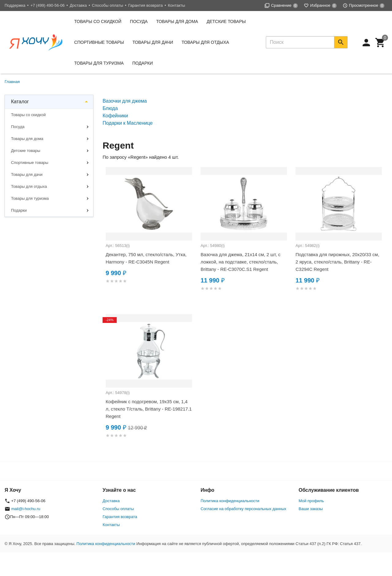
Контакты (176, 5)
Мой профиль (311, 501)
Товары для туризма (99, 63)
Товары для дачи (153, 42)
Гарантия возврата (146, 5)
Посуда (139, 21)
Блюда (110, 108)
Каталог (20, 102)
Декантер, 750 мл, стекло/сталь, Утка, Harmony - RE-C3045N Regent (146, 258)
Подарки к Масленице (128, 123)
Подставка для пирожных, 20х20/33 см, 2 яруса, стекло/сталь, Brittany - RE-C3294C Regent (337, 262)
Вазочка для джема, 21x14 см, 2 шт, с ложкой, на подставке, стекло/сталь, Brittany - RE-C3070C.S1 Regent (241, 262)
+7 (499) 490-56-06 (47, 5)
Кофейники (115, 116)
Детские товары (226, 21)
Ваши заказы (311, 509)
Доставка (78, 5)
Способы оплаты (107, 5)
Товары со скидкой (98, 21)
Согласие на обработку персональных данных (243, 509)
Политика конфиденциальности (230, 501)
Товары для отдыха (205, 42)
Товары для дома (177, 21)
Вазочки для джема (125, 101)
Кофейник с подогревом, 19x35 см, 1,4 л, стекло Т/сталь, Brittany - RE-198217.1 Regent (149, 409)
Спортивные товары (99, 42)
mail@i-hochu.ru (26, 509)
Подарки (143, 63)
